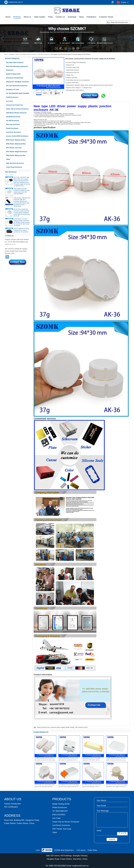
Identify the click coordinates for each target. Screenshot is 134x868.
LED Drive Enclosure (44, 54)
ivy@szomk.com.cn (16, 2)
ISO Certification (11, 807)
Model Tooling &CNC (13, 74)
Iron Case (10, 101)
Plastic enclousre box (43, 727)
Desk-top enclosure (13, 124)
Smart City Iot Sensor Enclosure (17, 109)
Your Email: (101, 806)
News (81, 17)
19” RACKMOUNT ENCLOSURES (18, 93)
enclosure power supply (58, 727)
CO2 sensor (81, 850)
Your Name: (102, 800)
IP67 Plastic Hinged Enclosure (17, 152)
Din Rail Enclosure (13, 121)
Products (17, 17)
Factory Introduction (13, 804)
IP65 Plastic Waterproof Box (16, 140)
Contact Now (18, 262)
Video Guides (40, 17)
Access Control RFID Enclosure (17, 136)
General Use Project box (15, 105)
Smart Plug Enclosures (14, 167)
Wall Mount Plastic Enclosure (16, 113)
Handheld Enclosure (13, 117)
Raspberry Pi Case (13, 89)
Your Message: (103, 811)
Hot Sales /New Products (15, 63)
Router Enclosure (12, 128)
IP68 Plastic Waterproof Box (16, 155)
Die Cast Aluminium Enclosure (17, 86)
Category (12, 54)
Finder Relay (92, 850)
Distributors (91, 17)
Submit (112, 839)
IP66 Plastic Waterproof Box (16, 144)
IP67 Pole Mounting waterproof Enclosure (17, 68)
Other (17, 54)
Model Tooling (70, 727)
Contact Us (60, 17)
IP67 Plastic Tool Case (14, 148)
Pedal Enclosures (12, 97)
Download (72, 17)
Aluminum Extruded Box (15, 78)
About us (27, 17)
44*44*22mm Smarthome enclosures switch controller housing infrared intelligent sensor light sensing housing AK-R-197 (22, 214)
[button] (64, 51)
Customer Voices (106, 17)
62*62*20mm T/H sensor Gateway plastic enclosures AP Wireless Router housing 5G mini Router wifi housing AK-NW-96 (22, 223)
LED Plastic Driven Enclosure (28, 54)
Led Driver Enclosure (14, 132)
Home (8, 17)
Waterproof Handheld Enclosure (18, 82)
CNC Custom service (81, 727)
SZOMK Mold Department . (64, 850)
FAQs (50, 17)
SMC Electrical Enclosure (15, 163)
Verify (99, 831)
